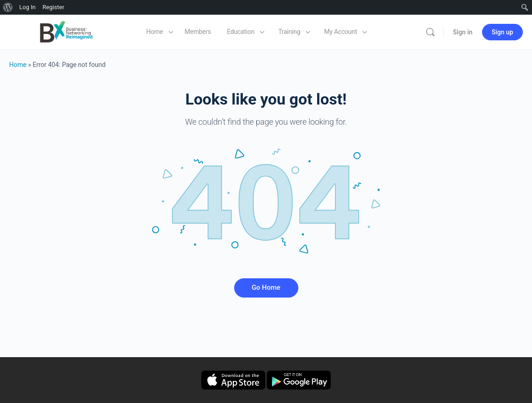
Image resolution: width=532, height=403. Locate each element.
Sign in (463, 32)
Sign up (502, 32)
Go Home (266, 287)
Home (18, 65)
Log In (27, 7)
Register (54, 7)
